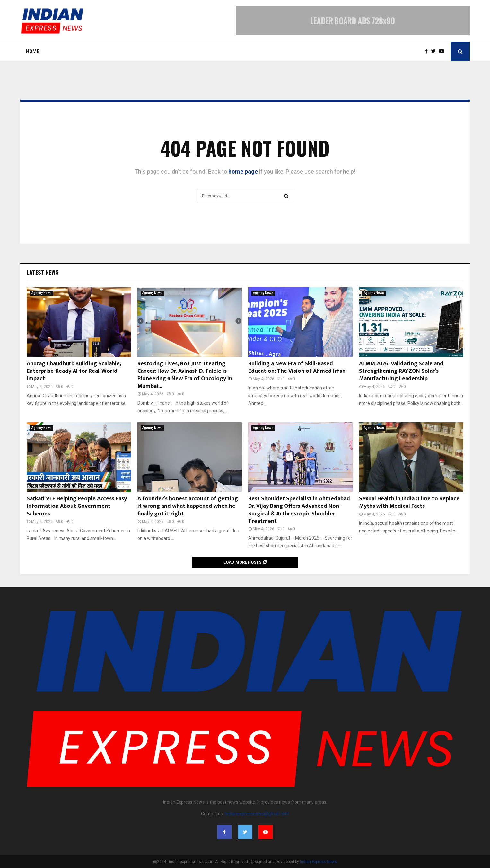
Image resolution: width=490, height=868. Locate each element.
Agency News (42, 293)
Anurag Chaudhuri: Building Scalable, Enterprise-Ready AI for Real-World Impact (74, 371)
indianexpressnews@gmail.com (257, 814)
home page (243, 171)
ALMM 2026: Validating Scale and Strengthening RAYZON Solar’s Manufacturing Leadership (401, 371)
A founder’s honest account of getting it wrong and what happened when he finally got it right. (188, 506)
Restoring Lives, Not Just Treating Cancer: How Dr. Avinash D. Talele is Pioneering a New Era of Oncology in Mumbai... (185, 375)
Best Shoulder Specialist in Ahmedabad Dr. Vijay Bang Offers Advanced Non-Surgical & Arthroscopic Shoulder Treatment (299, 510)
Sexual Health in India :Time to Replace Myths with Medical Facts (409, 502)
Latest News (43, 272)
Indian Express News (318, 862)
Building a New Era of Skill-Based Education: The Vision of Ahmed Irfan (297, 367)
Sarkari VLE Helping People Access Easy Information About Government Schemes (77, 506)
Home (33, 51)
